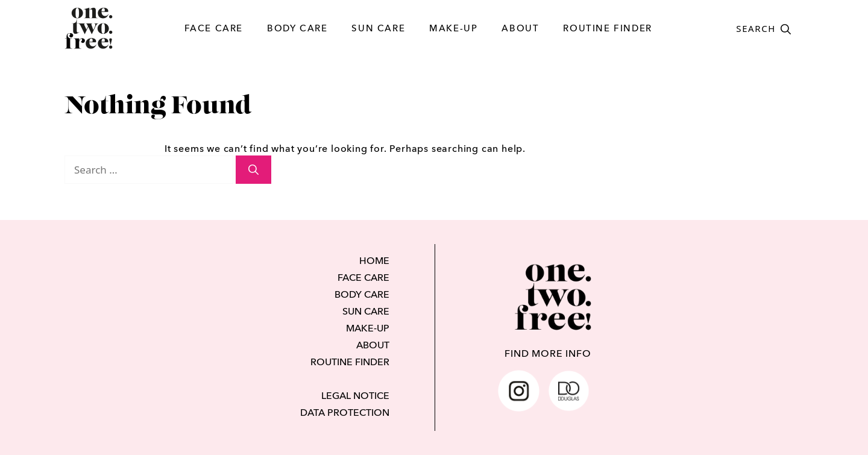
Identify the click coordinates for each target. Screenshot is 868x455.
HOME (374, 260)
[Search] (253, 170)
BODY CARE (297, 28)
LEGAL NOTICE (355, 395)
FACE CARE (214, 28)
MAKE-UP (453, 28)
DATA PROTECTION (345, 412)
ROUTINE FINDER (607, 28)
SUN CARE (378, 28)
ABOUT (520, 28)
